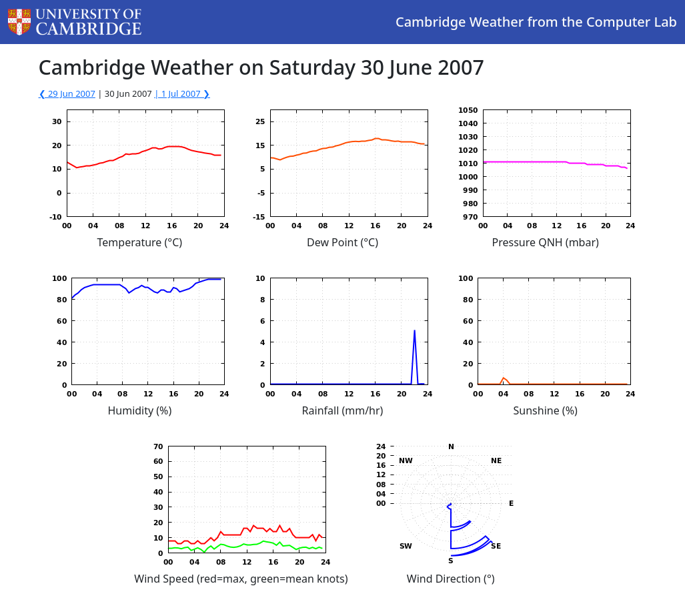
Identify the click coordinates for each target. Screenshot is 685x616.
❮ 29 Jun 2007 (67, 93)
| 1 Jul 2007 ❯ (182, 93)
